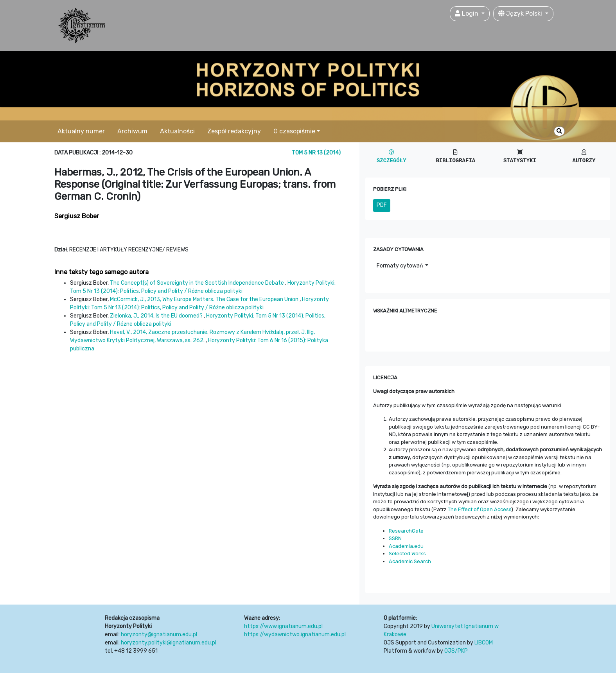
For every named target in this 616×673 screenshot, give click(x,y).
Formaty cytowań (400, 266)
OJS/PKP (456, 651)
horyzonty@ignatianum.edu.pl (159, 634)
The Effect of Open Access (480, 509)
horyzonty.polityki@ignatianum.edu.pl (169, 643)
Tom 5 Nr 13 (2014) (316, 153)
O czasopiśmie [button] (294, 131)
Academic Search (410, 561)
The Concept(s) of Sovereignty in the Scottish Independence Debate (198, 283)
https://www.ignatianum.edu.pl (283, 626)
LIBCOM (484, 643)
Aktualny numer (81, 131)
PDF (382, 205)
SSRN (395, 538)
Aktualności (177, 131)
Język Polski (521, 13)
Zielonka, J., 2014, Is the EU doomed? (157, 316)
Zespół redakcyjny (234, 131)
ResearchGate (406, 531)
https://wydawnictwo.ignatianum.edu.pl (295, 634)
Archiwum (132, 131)
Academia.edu (406, 546)
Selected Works (407, 554)
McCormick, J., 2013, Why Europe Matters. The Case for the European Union (205, 299)
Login (467, 13)
